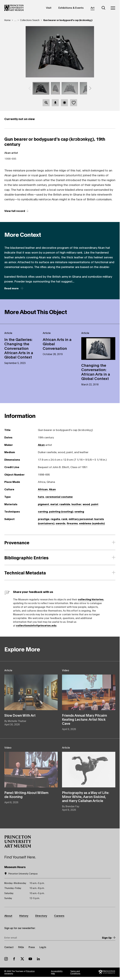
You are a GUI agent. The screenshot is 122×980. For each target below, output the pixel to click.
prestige (44, 519)
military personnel (81, 519)
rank (64, 519)
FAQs (21, 947)
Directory (41, 916)
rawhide (65, 504)
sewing (79, 511)
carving (43, 511)
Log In (43, 947)
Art (93, 8)
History (24, 916)
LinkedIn (38, 959)
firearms (72, 523)
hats (41, 497)
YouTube (30, 959)
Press (32, 947)
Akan (41, 445)
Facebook (14, 959)
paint (95, 504)
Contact (9, 947)
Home (7, 20)
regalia (55, 519)
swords (61, 523)
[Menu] (113, 8)
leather (76, 504)
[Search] (104, 8)
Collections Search (30, 20)
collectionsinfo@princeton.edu (36, 625)
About (8, 916)
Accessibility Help (57, 972)
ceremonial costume (59, 497)
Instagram (6, 959)
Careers (59, 916)
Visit (49, 8)
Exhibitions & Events (71, 8)
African (43, 489)
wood (86, 504)
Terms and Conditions (75, 972)
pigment (44, 504)
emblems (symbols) (92, 523)
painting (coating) (61, 511)
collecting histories (91, 599)
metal (54, 504)
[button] (30, 88)
